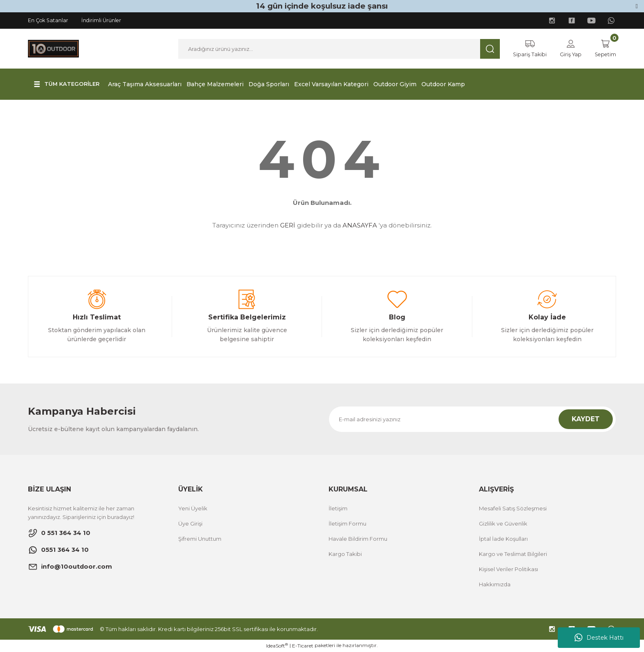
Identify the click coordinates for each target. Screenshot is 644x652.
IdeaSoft (277, 646)
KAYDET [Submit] (586, 419)
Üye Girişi (190, 524)
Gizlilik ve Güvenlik (503, 524)
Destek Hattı (599, 638)
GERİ (288, 226)
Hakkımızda (495, 585)
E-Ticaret (303, 646)
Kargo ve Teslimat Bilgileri (513, 554)
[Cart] (604, 49)
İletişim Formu (347, 524)
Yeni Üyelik (193, 509)
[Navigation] (69, 85)
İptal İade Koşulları (503, 539)
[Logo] (53, 48)
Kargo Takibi (345, 554)
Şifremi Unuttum (200, 539)
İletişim (338, 509)
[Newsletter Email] (472, 420)
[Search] (337, 49)
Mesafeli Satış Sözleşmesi (513, 509)
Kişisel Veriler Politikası (508, 569)
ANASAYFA (360, 226)
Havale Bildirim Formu (358, 539)
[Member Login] (568, 49)
